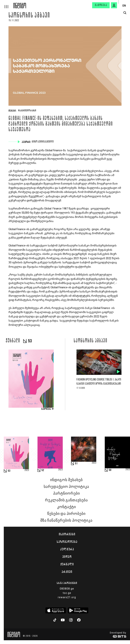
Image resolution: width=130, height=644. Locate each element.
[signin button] (114, 5)
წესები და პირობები (66, 514)
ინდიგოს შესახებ (66, 480)
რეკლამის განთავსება (66, 500)
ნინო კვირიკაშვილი (43, 142)
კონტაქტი (67, 507)
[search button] (125, 13)
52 (43, 470)
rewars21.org (67, 597)
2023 (27, 470)
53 (9, 471)
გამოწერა (101, 5)
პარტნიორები (67, 493)
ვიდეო (67, 557)
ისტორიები (67, 534)
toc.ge (67, 593)
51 (76, 464)
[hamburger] (7, 4)
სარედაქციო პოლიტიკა (66, 487)
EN (124, 6)
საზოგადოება (67, 542)
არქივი (67, 572)
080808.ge (67, 589)
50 (110, 470)
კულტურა (67, 549)
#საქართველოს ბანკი (27, 111)
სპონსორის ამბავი (29, 16)
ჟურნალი (67, 564)
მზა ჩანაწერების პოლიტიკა (66, 520)
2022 (128, 470)
